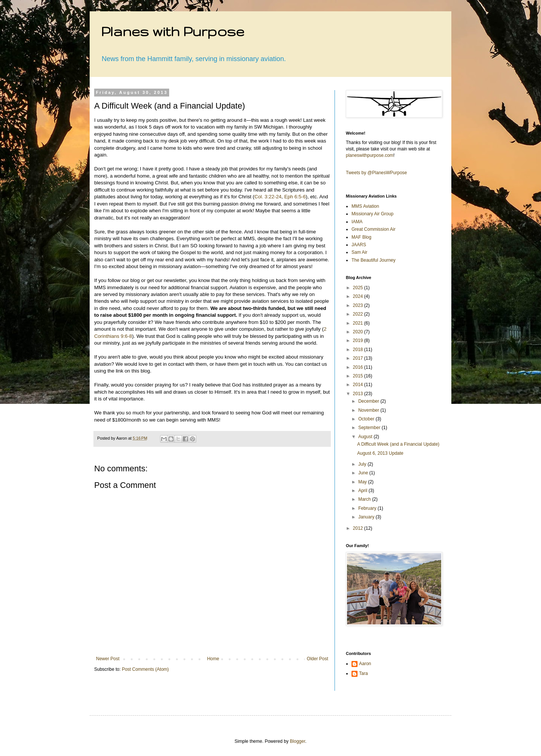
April (363, 491)
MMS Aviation (365, 206)
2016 (359, 367)
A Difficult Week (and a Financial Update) (398, 444)
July (363, 464)
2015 (359, 376)
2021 (359, 323)
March (365, 499)
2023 (359, 305)
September (370, 428)
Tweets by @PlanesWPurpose (376, 173)
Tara (363, 673)
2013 (359, 394)
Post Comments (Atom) (145, 669)
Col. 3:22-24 (268, 197)
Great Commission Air (374, 229)
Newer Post (108, 659)
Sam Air (359, 252)
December (369, 401)
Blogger (297, 741)
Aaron (365, 664)
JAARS (359, 245)
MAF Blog (361, 237)
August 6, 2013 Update (380, 453)
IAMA (357, 222)
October (367, 419)
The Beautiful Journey (374, 260)
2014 (359, 385)
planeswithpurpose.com (370, 155)
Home (213, 659)
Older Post (317, 659)
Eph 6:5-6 (295, 197)
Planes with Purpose (173, 31)
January (367, 517)
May (363, 482)
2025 (359, 288)
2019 (359, 340)
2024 (359, 296)
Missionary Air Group (372, 214)
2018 (359, 350)
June (364, 473)
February (368, 508)
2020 (359, 332)
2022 (359, 314)
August (366, 437)
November (369, 410)
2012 (359, 528)
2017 (359, 358)
